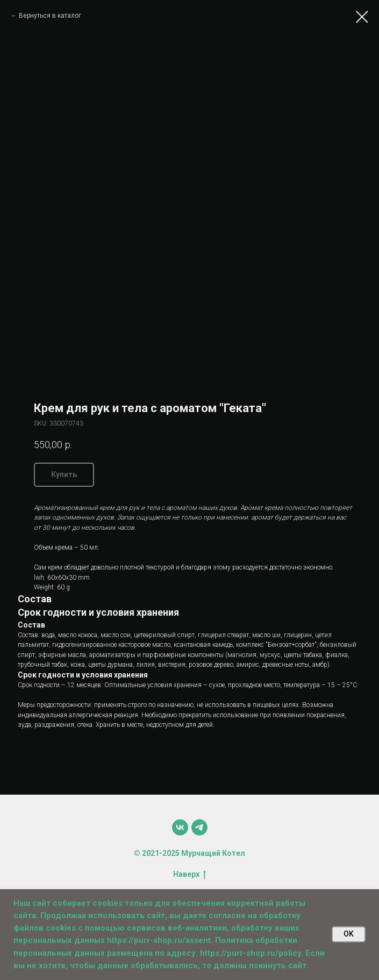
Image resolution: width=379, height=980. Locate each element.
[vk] (180, 827)
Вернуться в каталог (50, 16)
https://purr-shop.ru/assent (159, 940)
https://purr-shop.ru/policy (251, 953)
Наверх (189, 875)
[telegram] (199, 827)
